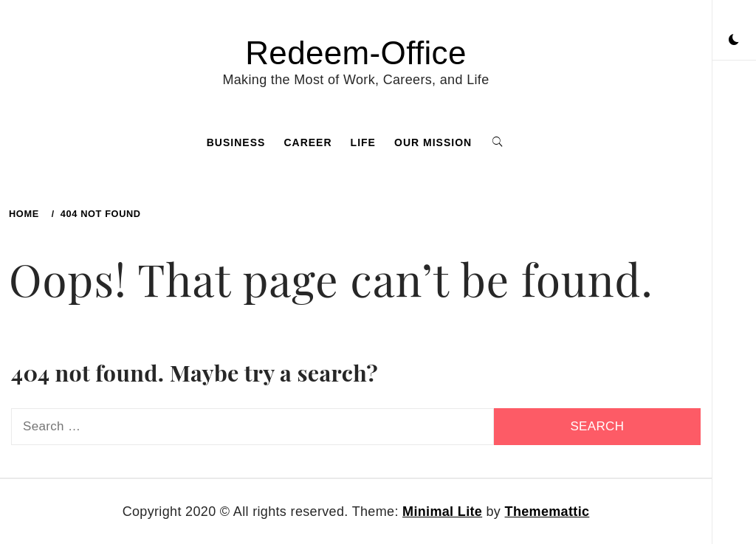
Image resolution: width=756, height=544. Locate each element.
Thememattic (547, 512)
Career (307, 142)
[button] (734, 41)
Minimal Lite (442, 512)
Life (363, 142)
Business (236, 142)
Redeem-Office (356, 53)
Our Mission (433, 142)
